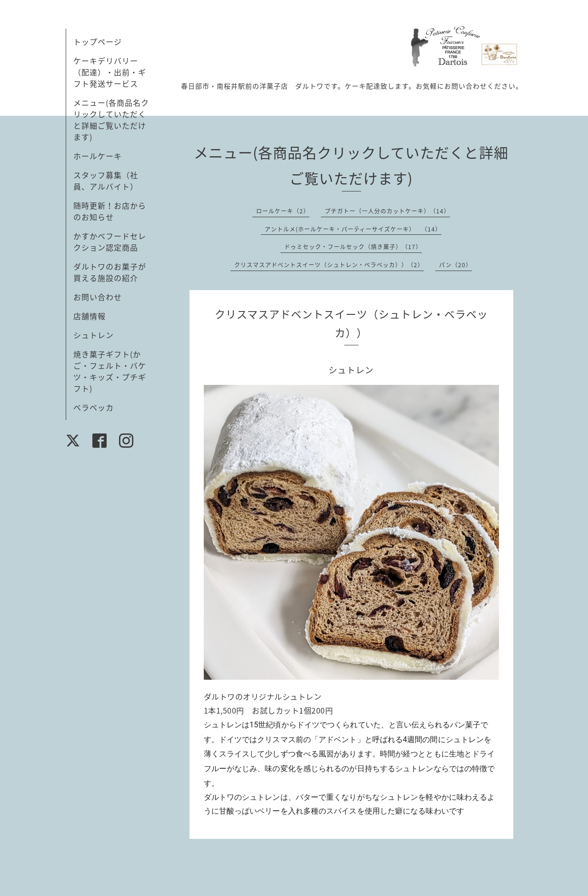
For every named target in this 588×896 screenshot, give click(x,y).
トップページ (98, 41)
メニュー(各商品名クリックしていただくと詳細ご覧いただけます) (111, 120)
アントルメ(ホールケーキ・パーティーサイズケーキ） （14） (353, 229)
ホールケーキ (98, 156)
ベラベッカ (94, 407)
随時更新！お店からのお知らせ (110, 211)
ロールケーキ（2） (283, 211)
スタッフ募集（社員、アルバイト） (106, 181)
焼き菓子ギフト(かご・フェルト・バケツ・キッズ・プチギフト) (110, 371)
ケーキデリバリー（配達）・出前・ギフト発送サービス (110, 72)
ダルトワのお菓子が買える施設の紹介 (110, 272)
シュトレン (94, 335)
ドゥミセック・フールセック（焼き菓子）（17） (353, 247)
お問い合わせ (98, 297)
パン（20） (455, 265)
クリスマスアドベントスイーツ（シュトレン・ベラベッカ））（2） (329, 265)
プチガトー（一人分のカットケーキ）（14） (387, 211)
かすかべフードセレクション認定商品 (110, 242)
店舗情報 (90, 316)
